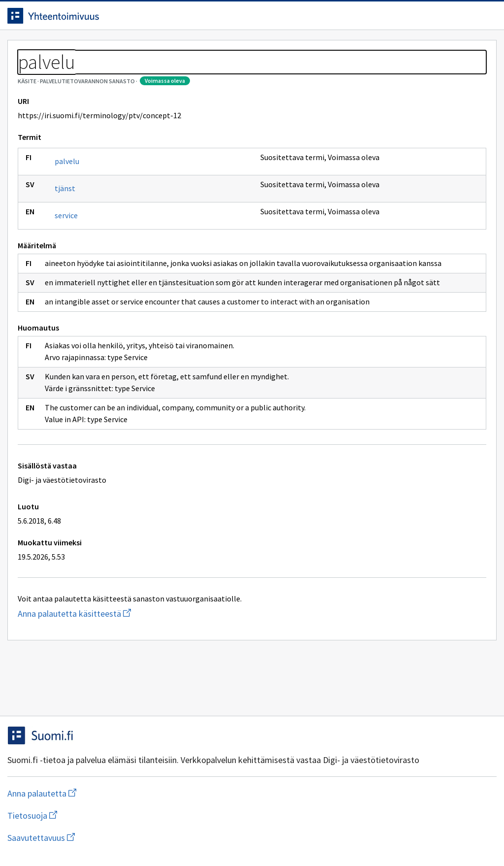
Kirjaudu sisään (449, 19)
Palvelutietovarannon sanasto (109, 74)
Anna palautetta (49, 838)
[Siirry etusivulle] (75, 19)
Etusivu (31, 50)
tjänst (72, 233)
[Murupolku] (252, 74)
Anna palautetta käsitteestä (101, 694)
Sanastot (30, 74)
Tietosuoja (128, 838)
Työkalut (86, 50)
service (74, 260)
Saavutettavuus (206, 838)
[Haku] (279, 19)
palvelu (74, 206)
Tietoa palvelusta (157, 50)
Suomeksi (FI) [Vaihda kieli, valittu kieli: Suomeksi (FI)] (334, 19)
